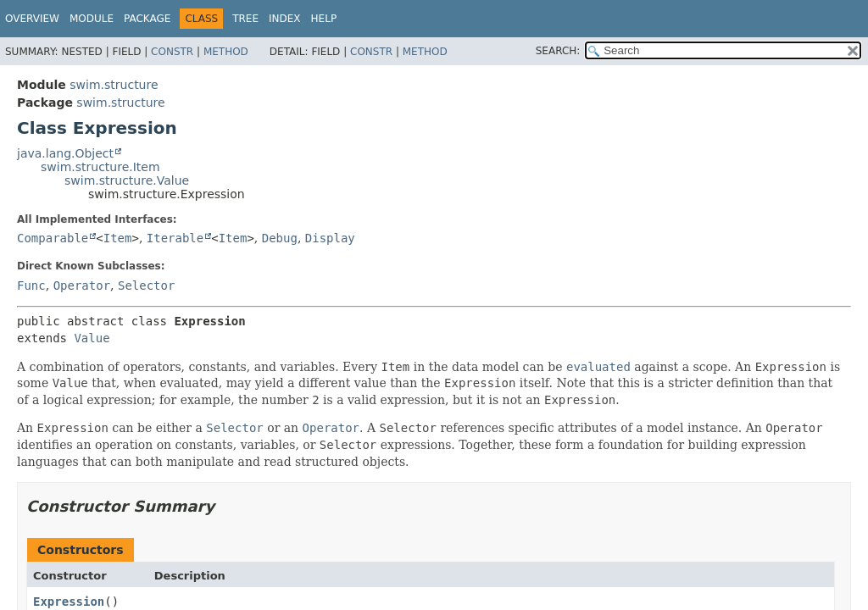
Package (147, 19)
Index (285, 19)
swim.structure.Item (100, 167)
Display (330, 238)
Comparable (53, 238)
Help (324, 19)
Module (92, 19)
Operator (82, 286)
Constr (172, 52)
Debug (280, 238)
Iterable (175, 238)
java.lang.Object (65, 153)
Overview (32, 19)
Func (31, 286)
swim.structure (114, 85)
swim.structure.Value (127, 180)
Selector (146, 286)
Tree (245, 19)
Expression (69, 602)
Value (92, 338)
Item (118, 238)
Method (226, 52)
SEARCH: (558, 51)
